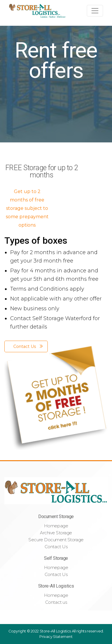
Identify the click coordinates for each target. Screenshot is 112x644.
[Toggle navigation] (95, 11)
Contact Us (56, 547)
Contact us (56, 602)
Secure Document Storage (56, 540)
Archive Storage (56, 533)
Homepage (56, 526)
